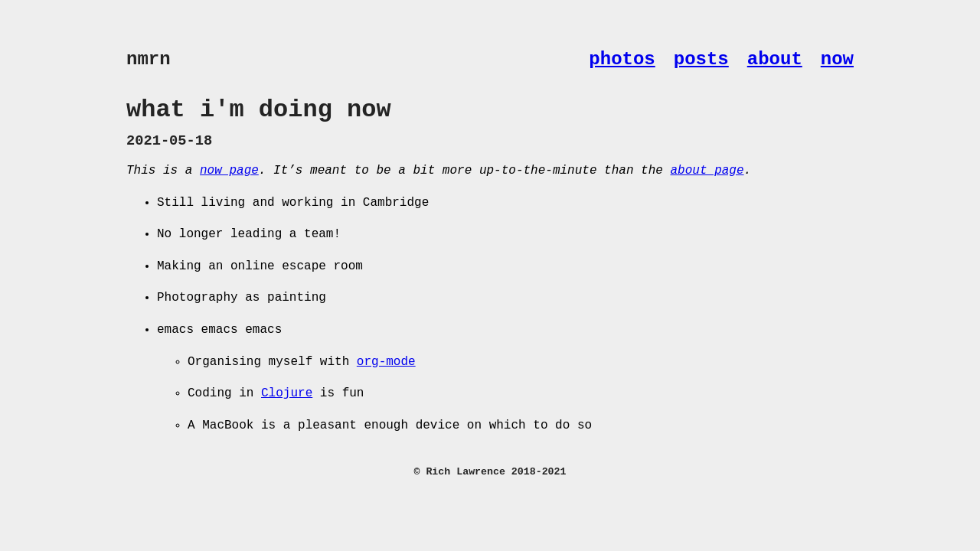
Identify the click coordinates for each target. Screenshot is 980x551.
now (837, 59)
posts (701, 59)
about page (707, 171)
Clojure (287, 393)
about (775, 59)
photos (622, 59)
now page (229, 171)
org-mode (386, 362)
